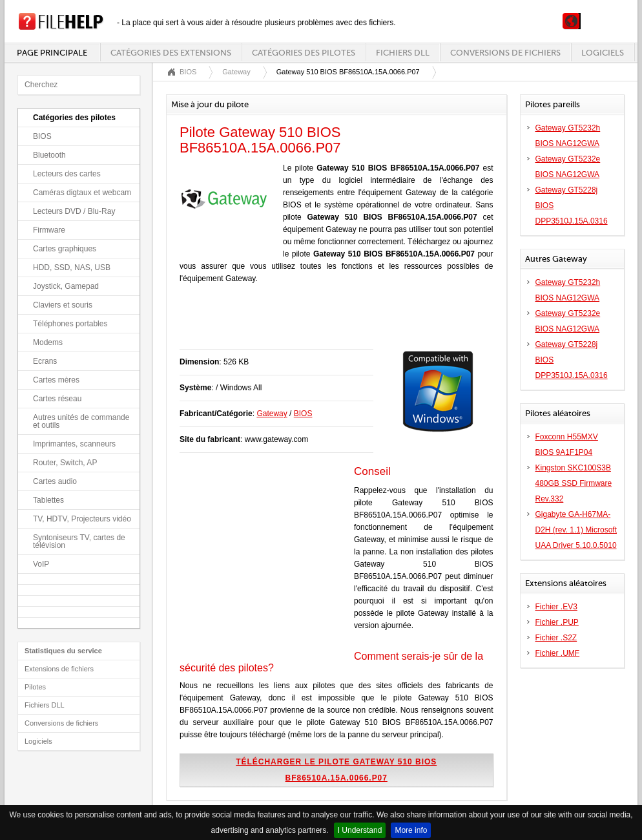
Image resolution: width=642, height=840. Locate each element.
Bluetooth (49, 155)
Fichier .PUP (557, 622)
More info (411, 830)
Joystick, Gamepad (66, 286)
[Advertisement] (331, 323)
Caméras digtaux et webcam (82, 193)
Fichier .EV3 (556, 607)
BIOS (42, 136)
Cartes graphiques (65, 249)
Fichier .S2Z (556, 638)
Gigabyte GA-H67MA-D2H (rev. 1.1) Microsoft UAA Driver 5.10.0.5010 (576, 530)
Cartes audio (55, 481)
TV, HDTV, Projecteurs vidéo (82, 519)
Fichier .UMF (558, 653)
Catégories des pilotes (304, 53)
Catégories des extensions (171, 53)
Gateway (236, 72)
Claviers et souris (63, 305)
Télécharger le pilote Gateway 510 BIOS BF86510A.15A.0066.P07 (336, 770)
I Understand (360, 830)
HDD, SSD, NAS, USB (72, 268)
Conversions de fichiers (505, 53)
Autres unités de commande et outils (81, 421)
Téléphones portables (70, 324)
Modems (48, 342)
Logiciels (603, 53)
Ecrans (45, 361)
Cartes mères (56, 380)
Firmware (49, 230)
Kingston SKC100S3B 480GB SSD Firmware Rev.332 (574, 483)
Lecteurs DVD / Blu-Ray (74, 211)
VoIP (41, 564)
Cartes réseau (57, 399)
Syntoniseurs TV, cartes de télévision (79, 541)
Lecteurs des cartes (67, 174)
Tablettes (48, 500)
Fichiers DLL (403, 53)
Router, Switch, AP (65, 463)
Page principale (52, 53)
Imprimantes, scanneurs (74, 444)
